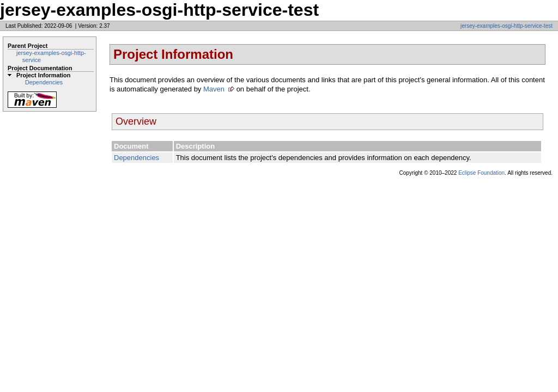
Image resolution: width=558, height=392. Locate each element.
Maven (214, 89)
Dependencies (44, 82)
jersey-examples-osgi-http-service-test (507, 26)
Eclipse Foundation (481, 173)
